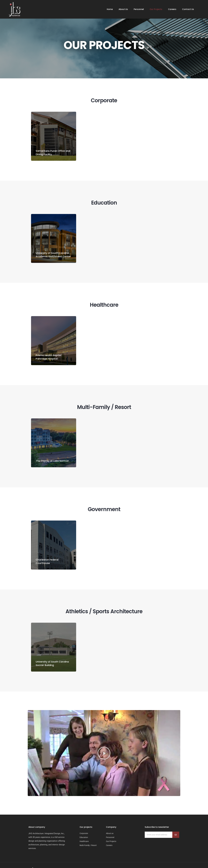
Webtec (171, 858)
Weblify (162, 858)
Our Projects (156, 9)
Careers (172, 9)
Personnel (139, 9)
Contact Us (188, 9)
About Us (123, 9)
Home (110, 9)
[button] (104, 738)
